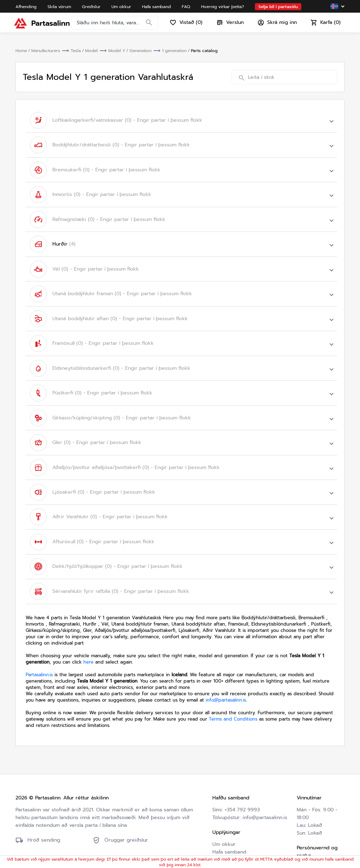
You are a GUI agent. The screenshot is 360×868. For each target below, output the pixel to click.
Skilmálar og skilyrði (311, 833)
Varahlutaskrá (228, 837)
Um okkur (224, 806)
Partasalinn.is (39, 636)
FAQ (217, 821)
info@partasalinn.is (226, 661)
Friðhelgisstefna (316, 844)
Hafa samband (229, 813)
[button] (181, 119)
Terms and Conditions (233, 680)
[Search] (150, 26)
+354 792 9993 (242, 771)
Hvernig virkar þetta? (238, 829)
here (88, 623)
